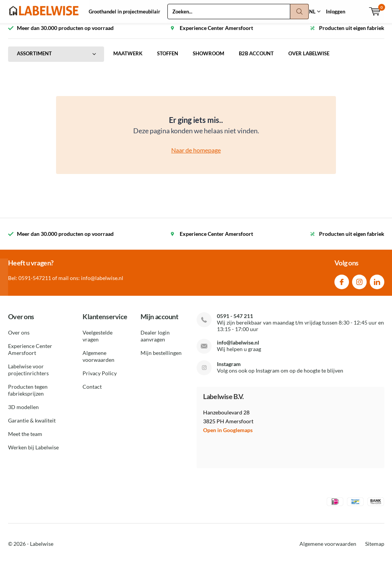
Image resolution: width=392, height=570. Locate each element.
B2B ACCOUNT (256, 59)
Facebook (342, 286)
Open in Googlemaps (228, 436)
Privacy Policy (100, 379)
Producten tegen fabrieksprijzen (28, 396)
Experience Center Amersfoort (30, 355)
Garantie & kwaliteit (32, 426)
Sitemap (375, 549)
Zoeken (299, 12)
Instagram (359, 286)
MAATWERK (128, 59)
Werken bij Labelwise (33, 453)
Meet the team (25, 440)
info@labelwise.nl (238, 348)
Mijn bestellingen (161, 359)
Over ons (19, 338)
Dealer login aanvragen (155, 342)
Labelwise (42, 549)
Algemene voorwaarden (98, 362)
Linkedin (377, 286)
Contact (92, 392)
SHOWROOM (208, 59)
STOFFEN (168, 59)
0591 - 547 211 (235, 321)
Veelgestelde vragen (98, 342)
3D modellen (23, 413)
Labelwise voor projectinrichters (28, 375)
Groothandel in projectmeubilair (124, 12)
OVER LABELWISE (309, 59)
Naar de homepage (196, 156)
